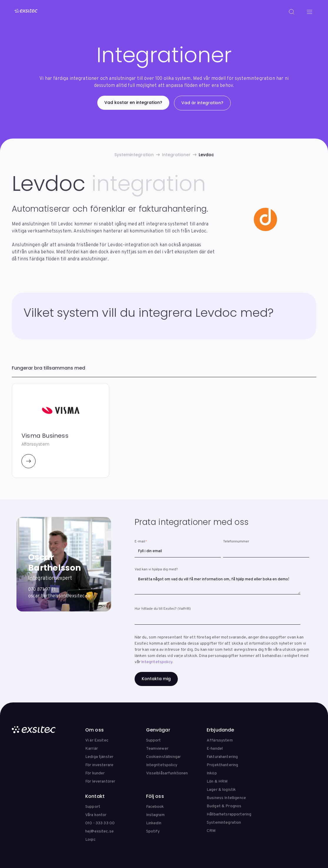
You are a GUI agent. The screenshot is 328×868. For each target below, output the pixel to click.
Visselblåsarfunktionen (167, 773)
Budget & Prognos (224, 806)
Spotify (153, 831)
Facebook (155, 807)
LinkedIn (154, 823)
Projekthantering (222, 765)
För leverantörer (100, 782)
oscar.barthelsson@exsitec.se (59, 596)
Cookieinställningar (164, 757)
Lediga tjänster (99, 757)
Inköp (212, 773)
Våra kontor (96, 815)
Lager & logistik (221, 790)
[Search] (292, 12)
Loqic (90, 840)
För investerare (99, 765)
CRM (211, 831)
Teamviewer (157, 749)
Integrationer (176, 155)
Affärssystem (220, 740)
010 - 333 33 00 (100, 823)
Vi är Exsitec (97, 740)
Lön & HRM (217, 782)
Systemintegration (134, 155)
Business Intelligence (226, 798)
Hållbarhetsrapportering (229, 814)
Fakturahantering (222, 757)
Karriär (92, 749)
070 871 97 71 (42, 590)
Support (154, 740)
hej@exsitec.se (99, 831)
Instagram (155, 815)
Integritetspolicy (157, 662)
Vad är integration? (202, 103)
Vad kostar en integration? (133, 102)
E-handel (215, 749)
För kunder (95, 773)
